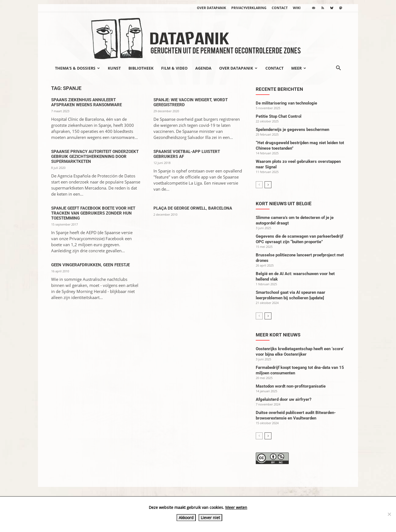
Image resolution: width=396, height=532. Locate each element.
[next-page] (268, 185)
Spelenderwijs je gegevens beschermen (292, 130)
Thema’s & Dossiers (77, 68)
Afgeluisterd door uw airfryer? (284, 399)
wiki (297, 8)
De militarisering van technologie (286, 103)
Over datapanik (211, 8)
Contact (280, 8)
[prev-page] (259, 185)
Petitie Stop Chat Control (279, 116)
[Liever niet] (389, 514)
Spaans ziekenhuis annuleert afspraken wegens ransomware (86, 102)
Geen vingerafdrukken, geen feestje (90, 265)
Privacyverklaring (249, 8)
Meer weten (236, 507)
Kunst (114, 68)
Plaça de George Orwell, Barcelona (193, 208)
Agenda (203, 68)
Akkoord (186, 518)
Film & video (174, 68)
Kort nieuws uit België (284, 204)
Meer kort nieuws (278, 335)
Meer (299, 68)
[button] (338, 68)
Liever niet (210, 518)
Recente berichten (279, 89)
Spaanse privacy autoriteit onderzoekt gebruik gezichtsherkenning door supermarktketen (95, 157)
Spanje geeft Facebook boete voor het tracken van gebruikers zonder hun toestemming (93, 213)
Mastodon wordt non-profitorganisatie (291, 386)
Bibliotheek (141, 68)
